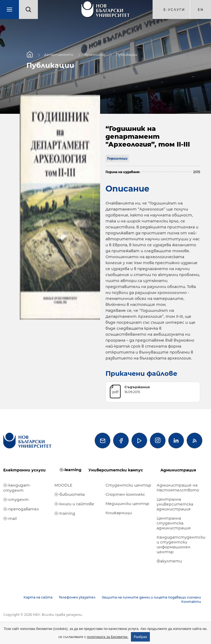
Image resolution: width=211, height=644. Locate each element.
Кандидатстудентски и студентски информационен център (179, 545)
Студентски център (128, 485)
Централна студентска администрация (174, 523)
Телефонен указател (77, 597)
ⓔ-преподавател (21, 509)
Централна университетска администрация (175, 504)
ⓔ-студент (16, 500)
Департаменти (59, 55)
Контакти (191, 602)
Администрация (178, 470)
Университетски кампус (116, 470)
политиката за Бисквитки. (108, 637)
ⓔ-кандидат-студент (17, 488)
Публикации (127, 55)
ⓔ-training (65, 513)
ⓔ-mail (10, 519)
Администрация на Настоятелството (178, 488)
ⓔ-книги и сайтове (74, 504)
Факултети (169, 561)
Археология (95, 55)
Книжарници (119, 513)
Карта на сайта (38, 597)
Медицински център (127, 504)
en (201, 10)
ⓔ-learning (70, 470)
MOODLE (63, 485)
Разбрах (140, 637)
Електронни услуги (24, 470)
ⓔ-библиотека (70, 494)
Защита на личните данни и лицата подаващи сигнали (151, 597)
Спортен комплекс (125, 494)
